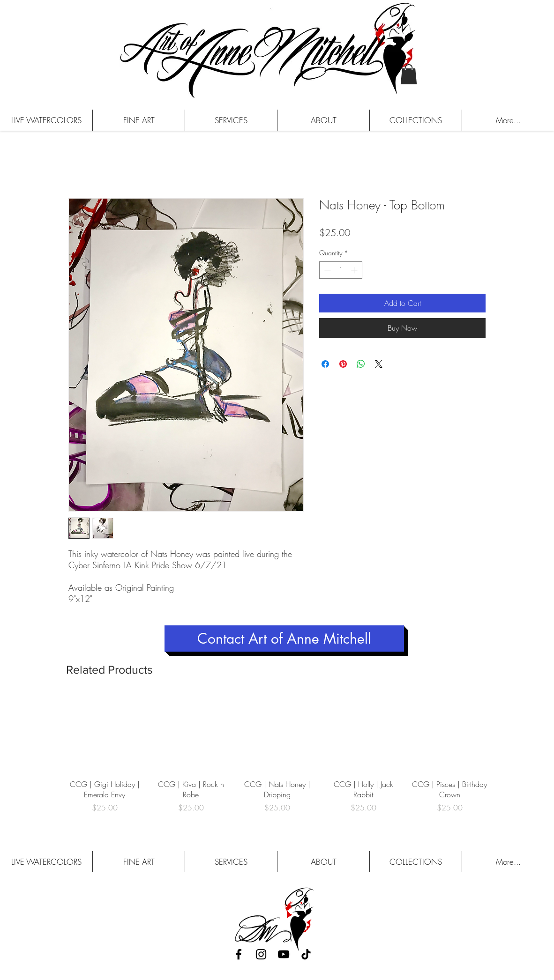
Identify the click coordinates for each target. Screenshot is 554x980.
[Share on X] (379, 364)
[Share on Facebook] (325, 364)
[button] (409, 74)
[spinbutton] (341, 270)
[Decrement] (326, 270)
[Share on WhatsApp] (361, 364)
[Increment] (355, 270)
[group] (277, 759)
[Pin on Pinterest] (343, 364)
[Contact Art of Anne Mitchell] (284, 638)
